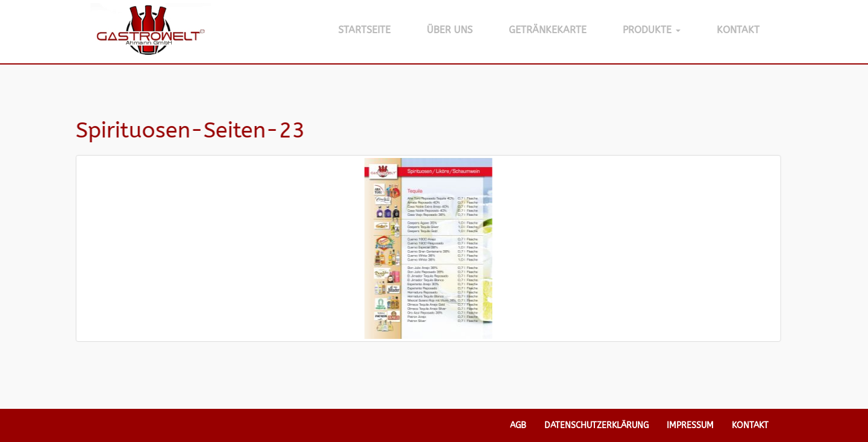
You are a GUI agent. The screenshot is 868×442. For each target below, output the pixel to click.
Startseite (364, 30)
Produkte (652, 30)
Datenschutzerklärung (596, 425)
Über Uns (450, 30)
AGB (518, 425)
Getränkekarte (548, 30)
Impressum (690, 425)
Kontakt (738, 30)
